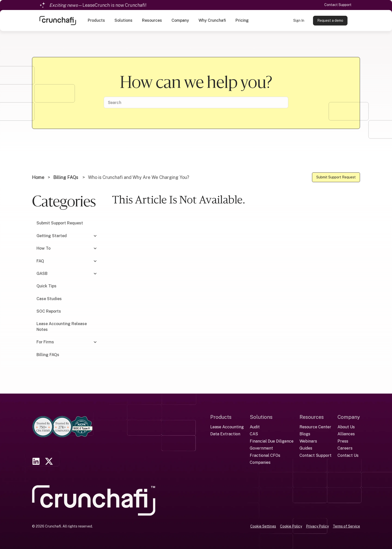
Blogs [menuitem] (305, 434)
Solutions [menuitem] (261, 417)
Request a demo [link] (330, 20)
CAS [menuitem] (254, 434)
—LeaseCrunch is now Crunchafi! (98, 5)
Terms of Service (346, 526)
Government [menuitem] (261, 448)
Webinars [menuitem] (308, 441)
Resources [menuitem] (312, 417)
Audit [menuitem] (255, 427)
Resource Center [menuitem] (315, 427)
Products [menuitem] (221, 417)
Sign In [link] (299, 20)
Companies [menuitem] (260, 462)
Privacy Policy (317, 526)
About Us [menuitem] (346, 427)
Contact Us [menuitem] (348, 455)
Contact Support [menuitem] (315, 455)
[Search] (196, 102)
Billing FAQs (66, 177)
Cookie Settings (263, 526)
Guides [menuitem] (306, 448)
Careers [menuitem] (345, 448)
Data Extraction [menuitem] (225, 434)
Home (38, 177)
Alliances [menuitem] (346, 434)
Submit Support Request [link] (336, 177)
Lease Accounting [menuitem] (227, 427)
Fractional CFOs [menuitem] (265, 455)
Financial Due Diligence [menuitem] (272, 441)
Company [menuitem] (349, 417)
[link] (58, 20)
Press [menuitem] (343, 441)
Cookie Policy (291, 526)
